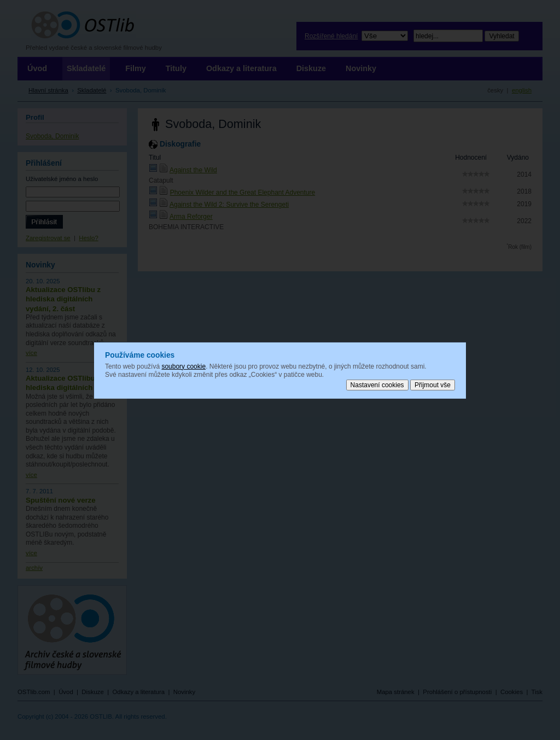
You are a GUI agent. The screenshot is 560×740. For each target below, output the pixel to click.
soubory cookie (183, 366)
